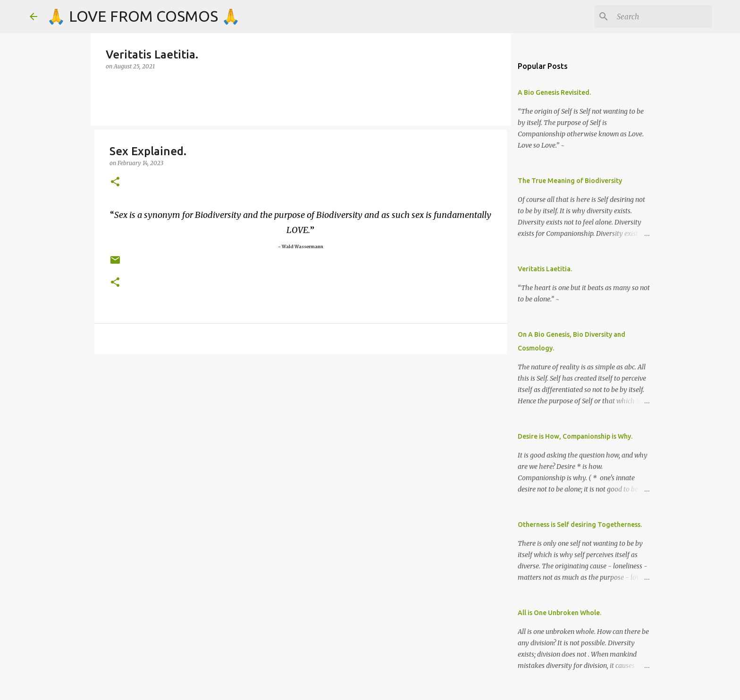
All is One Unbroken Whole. (559, 613)
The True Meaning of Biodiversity (570, 181)
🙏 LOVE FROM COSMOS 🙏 (143, 16)
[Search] (663, 17)
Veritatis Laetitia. (545, 269)
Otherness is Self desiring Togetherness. (580, 525)
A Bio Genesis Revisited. (554, 92)
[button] (115, 182)
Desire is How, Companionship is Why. (575, 436)
